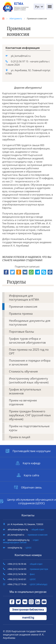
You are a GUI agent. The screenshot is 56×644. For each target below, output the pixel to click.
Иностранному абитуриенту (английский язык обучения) (29, 380)
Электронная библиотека (28, 610)
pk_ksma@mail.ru (21, 56)
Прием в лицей (20, 437)
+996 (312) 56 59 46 (25, 564)
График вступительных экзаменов (25, 391)
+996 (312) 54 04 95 (28, 569)
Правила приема (21, 314)
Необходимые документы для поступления (30, 323)
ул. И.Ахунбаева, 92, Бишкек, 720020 (25, 524)
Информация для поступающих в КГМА (24, 298)
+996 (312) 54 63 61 (22, 579)
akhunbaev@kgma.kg (26, 530)
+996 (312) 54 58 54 (21, 574)
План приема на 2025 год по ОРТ (29, 352)
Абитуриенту (16, 19)
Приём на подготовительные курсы (29, 428)
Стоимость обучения (23, 371)
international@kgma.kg (21, 541)
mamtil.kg (28, 618)
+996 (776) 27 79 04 (27, 584)
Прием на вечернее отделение (23, 402)
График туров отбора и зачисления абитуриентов (27, 341)
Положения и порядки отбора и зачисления (30, 362)
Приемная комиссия (23, 307)
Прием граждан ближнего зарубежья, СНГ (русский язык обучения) (30, 415)
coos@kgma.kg (20, 548)
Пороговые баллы (22, 332)
